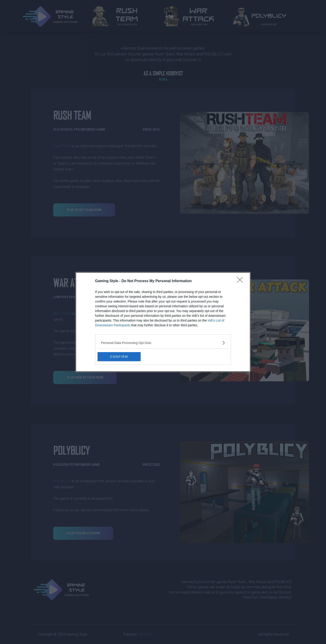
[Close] (241, 281)
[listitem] (163, 343)
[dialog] (163, 322)
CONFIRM (119, 357)
